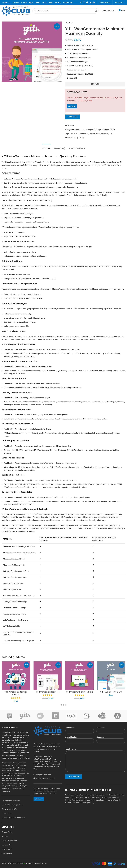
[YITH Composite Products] (48, 676)
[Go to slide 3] (66, 705)
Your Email (111, 729)
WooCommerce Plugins (84, 129)
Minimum (82, 134)
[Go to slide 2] (63, 705)
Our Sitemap (7, 853)
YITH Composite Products (48, 692)
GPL (75, 78)
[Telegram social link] (94, 2)
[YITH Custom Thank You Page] (79, 676)
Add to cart (72, 117)
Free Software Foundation (17, 775)
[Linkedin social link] (90, 2)
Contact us (105, 2)
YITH (113, 129)
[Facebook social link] (81, 2)
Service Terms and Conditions (13, 817)
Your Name (80, 729)
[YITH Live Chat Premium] (111, 676)
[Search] (65, 11)
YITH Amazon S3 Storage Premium (16, 693)
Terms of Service (54, 761)
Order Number (80, 739)
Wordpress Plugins (102, 129)
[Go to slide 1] (61, 705)
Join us (119, 2)
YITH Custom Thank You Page (79, 692)
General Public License (74, 800)
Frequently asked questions (13, 805)
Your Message (95, 755)
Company (111, 739)
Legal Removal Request (11, 800)
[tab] (46, 147)
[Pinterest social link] (87, 2)
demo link (95, 84)
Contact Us (6, 845)
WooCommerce (102, 134)
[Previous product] (67, 23)
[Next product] (72, 23)
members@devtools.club (45, 778)
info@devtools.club (43, 774)
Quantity (91, 134)
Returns (5, 836)
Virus (87, 53)
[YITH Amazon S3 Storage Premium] (16, 676)
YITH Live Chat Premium (111, 692)
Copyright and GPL (9, 809)
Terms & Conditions (9, 840)
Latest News (7, 849)
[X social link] (84, 2)
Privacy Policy (7, 813)
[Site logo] (16, 11)
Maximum (74, 134)
